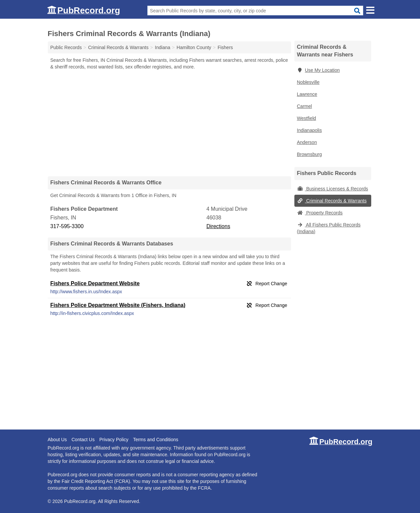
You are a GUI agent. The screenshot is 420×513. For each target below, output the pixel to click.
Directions (218, 226)
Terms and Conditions (156, 440)
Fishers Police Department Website (95, 283)
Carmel (305, 106)
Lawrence (307, 94)
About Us (57, 440)
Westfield (307, 118)
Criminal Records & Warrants (332, 201)
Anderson (307, 142)
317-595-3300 (67, 226)
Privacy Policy (114, 440)
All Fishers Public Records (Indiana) (329, 228)
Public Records (66, 47)
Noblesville (308, 82)
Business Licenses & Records (333, 189)
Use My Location (318, 70)
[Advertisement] (169, 123)
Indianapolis (310, 130)
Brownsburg (310, 154)
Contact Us (83, 440)
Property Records (320, 213)
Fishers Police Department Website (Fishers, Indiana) (118, 305)
